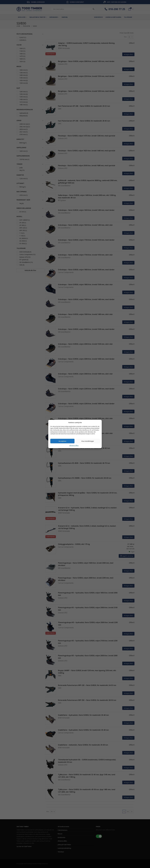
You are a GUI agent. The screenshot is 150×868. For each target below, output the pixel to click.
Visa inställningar (88, 441)
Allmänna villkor (74, 446)
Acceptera (62, 441)
